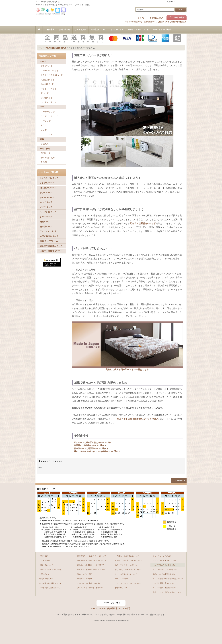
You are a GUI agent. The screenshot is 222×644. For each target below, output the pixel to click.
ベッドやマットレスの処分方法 (165, 570)
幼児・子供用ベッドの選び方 (126, 565)
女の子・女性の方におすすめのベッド (129, 560)
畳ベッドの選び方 (122, 579)
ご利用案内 (44, 556)
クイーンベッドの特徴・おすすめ (90, 588)
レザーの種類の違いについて (126, 574)
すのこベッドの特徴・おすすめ (89, 583)
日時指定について (46, 565)
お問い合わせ (45, 574)
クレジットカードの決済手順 (50, 570)
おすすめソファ (121, 588)
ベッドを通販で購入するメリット (165, 583)
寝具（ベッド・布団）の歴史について (167, 592)
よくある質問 (45, 560)
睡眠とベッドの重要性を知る (164, 574)
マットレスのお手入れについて (165, 560)
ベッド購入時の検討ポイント (50, 583)
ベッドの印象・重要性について (165, 588)
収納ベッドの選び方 (85, 579)
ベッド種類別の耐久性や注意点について (168, 579)
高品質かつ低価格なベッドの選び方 (90, 445)
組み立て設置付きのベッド (143, 223)
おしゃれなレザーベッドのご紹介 (128, 570)
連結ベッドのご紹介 (85, 574)
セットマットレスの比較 (162, 556)
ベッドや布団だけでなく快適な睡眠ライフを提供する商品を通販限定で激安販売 (156, 22)
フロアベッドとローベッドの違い (128, 583)
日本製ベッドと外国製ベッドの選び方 (91, 448)
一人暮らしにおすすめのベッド (127, 556)
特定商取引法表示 (46, 579)
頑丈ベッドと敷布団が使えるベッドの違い (138, 419)
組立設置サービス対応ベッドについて (92, 556)
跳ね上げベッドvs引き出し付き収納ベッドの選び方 (97, 451)
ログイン (141, 18)
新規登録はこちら (157, 18)
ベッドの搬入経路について (50, 588)
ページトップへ (180, 480)
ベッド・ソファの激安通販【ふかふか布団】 (111, 609)
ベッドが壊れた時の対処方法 (164, 565)
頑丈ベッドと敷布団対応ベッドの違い (92, 570)
